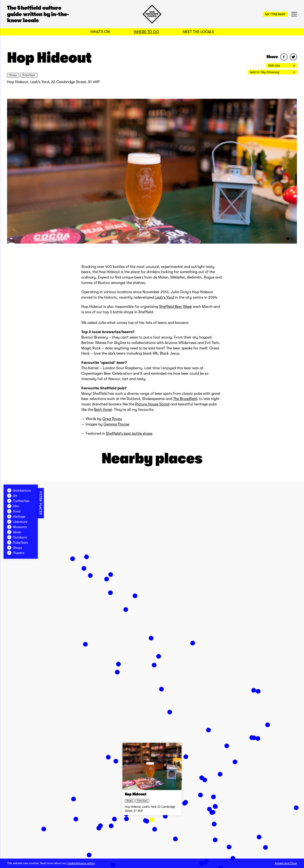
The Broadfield (185, 399)
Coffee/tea (18, 501)
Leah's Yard (164, 297)
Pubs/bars (29, 75)
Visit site (282, 65)
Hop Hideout (136, 795)
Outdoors (17, 537)
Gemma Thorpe (116, 424)
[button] (152, 820)
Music (14, 532)
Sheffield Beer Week (176, 307)
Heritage (16, 516)
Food (14, 511)
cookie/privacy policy (81, 863)
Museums (17, 527)
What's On (100, 32)
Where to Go (146, 32)
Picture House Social (152, 404)
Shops (13, 75)
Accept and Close (286, 863)
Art (12, 496)
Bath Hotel (103, 410)
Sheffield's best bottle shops (129, 434)
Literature (17, 522)
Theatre (16, 553)
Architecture (19, 490)
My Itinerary (275, 14)
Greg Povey (112, 419)
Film (13, 506)
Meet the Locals (198, 32)
